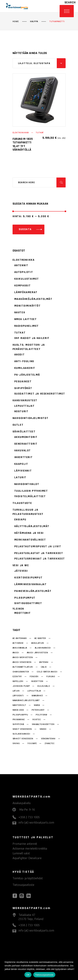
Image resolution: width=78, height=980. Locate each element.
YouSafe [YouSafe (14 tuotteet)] (32, 744)
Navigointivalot (27, 484)
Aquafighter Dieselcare (27, 858)
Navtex (20, 312)
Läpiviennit (23, 471)
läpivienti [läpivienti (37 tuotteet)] (18, 696)
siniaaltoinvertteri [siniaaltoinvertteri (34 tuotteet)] (43, 724)
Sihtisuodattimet (28, 603)
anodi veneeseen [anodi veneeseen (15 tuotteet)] (22, 662)
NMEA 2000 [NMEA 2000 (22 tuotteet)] (18, 710)
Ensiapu (20, 520)
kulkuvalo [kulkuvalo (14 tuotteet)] (44, 686)
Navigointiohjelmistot (31, 418)
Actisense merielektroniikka (30, 848)
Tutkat (40, 133)
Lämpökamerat (26, 292)
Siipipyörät (23, 388)
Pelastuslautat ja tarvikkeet (39, 553)
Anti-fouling (24, 361)
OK (28, 975)
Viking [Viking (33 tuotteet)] (16, 744)
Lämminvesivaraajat (31, 584)
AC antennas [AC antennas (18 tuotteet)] (20, 638)
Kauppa (34, 22)
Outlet (18, 425)
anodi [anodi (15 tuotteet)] (16, 653)
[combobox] (39, 63)
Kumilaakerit (25, 368)
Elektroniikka (21, 133)
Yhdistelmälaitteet (30, 496)
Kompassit (23, 286)
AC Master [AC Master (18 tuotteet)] (40, 638)
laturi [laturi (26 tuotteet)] (16, 691)
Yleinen (18, 609)
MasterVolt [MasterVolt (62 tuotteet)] (19, 705)
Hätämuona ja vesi (29, 533)
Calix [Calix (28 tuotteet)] (44, 667)
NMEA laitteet (26, 319)
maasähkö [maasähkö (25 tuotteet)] (37, 696)
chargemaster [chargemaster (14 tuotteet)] (21, 672)
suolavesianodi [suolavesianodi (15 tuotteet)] (21, 734)
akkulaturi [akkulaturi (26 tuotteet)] (38, 643)
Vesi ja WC (21, 565)
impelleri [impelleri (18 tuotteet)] (18, 681)
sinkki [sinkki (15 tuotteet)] (43, 729)
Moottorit (23, 613)
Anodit (20, 355)
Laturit (20, 477)
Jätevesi (21, 571)
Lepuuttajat (24, 406)
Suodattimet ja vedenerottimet (40, 394)
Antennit (21, 265)
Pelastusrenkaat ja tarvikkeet (40, 559)
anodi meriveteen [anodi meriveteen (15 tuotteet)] (23, 658)
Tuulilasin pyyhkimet (31, 491)
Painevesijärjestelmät (33, 591)
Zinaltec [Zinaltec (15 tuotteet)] (50, 744)
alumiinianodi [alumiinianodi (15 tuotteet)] (43, 648)
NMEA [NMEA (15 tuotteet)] (37, 705)
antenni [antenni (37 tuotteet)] (44, 662)
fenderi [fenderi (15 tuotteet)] (34, 677)
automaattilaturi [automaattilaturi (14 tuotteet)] (23, 667)
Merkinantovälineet (30, 540)
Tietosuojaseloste (23, 885)
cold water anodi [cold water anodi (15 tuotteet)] (47, 672)
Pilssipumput (25, 598)
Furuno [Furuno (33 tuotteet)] (51, 677)
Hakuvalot (23, 451)
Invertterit (24, 457)
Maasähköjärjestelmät (33, 299)
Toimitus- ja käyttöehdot (28, 878)
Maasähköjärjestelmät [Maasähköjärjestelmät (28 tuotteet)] (26, 701)
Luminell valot (21, 853)
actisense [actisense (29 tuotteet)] (18, 643)
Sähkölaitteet (24, 432)
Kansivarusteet (25, 400)
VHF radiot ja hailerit (32, 338)
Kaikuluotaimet (27, 279)
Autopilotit (24, 272)
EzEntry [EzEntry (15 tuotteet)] (17, 677)
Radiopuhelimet (27, 326)
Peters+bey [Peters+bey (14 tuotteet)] (38, 710)
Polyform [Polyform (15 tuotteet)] (41, 715)
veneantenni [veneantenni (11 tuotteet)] (48, 739)
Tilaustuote (22, 503)
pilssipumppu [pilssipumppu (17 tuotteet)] (20, 715)
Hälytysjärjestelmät (32, 526)
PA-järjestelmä (27, 375)
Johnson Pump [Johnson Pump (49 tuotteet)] (21, 686)
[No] (74, 969)
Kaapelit (21, 464)
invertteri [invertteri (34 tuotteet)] (37, 681)
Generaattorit (26, 444)
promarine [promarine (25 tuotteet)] (19, 720)
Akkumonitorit (26, 437)
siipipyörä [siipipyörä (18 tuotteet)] (18, 724)
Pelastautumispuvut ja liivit (38, 546)
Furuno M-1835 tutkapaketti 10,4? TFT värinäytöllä (23, 144)
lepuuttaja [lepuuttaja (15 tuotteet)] (34, 691)
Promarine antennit (25, 844)
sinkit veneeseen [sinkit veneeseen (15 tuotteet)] (22, 729)
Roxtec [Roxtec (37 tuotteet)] (37, 720)
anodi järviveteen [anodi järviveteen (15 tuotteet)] (37, 653)
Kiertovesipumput (28, 578)
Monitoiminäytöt (28, 306)
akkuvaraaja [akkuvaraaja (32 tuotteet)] (20, 648)
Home (16, 22)
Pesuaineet (23, 382)
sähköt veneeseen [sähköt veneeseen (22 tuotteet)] (23, 739)
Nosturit (21, 411)
